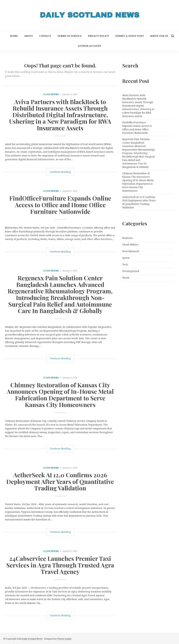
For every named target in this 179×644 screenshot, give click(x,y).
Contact (45, 36)
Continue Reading (60, 172)
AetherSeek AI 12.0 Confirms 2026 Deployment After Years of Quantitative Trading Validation (60, 481)
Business (127, 238)
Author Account (89, 46)
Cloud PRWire (51, 94)
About (29, 36)
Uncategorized (131, 271)
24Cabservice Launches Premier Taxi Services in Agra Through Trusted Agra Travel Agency (60, 565)
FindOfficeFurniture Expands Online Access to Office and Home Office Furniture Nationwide (60, 205)
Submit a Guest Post (130, 36)
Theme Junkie (64, 639)
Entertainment (131, 251)
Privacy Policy (98, 36)
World (126, 278)
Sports (126, 258)
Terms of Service (70, 36)
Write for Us (159, 36)
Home (14, 36)
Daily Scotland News (32, 639)
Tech (125, 264)
